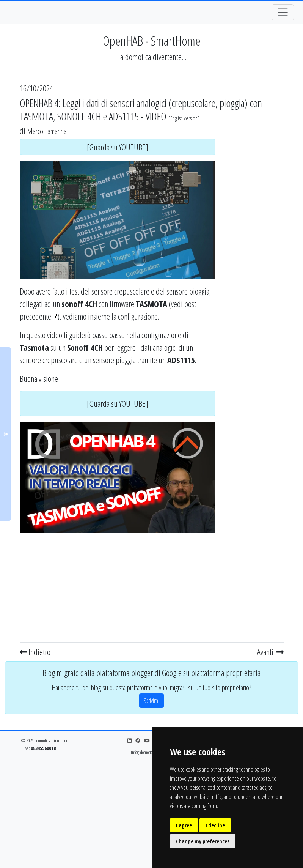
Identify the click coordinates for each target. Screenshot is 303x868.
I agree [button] (184, 825)
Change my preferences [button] (203, 841)
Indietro (35, 652)
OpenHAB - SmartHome (152, 41)
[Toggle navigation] (283, 12)
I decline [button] (215, 825)
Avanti (270, 652)
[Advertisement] (118, 586)
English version (184, 118)
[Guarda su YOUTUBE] (118, 147)
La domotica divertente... (152, 57)
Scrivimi (151, 701)
